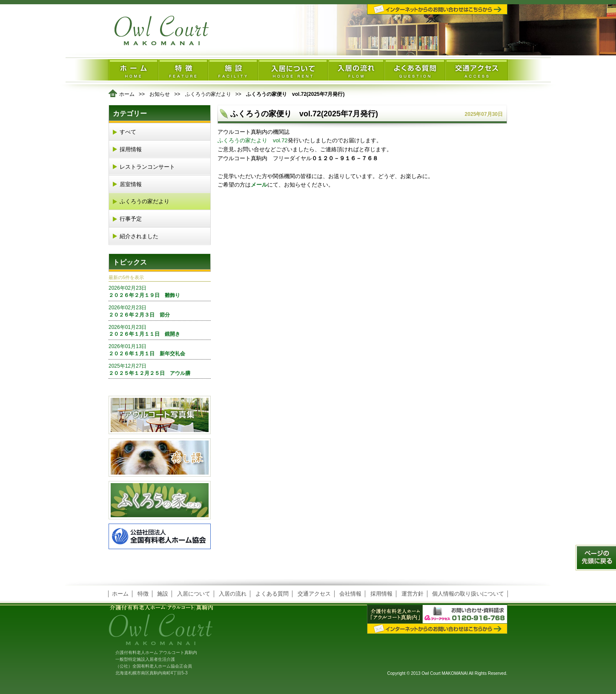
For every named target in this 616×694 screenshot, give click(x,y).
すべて (128, 132)
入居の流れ (233, 594)
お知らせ (160, 94)
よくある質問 (272, 594)
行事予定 (131, 219)
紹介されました (139, 236)
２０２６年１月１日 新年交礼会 (160, 350)
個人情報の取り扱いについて (468, 594)
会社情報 (350, 594)
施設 (163, 594)
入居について (194, 594)
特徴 (143, 594)
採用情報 (131, 149)
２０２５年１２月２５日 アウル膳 (160, 369)
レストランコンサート (147, 167)
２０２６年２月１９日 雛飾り (160, 291)
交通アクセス (314, 594)
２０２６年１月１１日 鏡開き (160, 331)
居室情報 (131, 184)
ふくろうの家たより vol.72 (253, 140)
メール (259, 185)
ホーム (127, 94)
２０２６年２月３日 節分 (160, 311)
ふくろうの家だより (208, 94)
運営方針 (413, 594)
